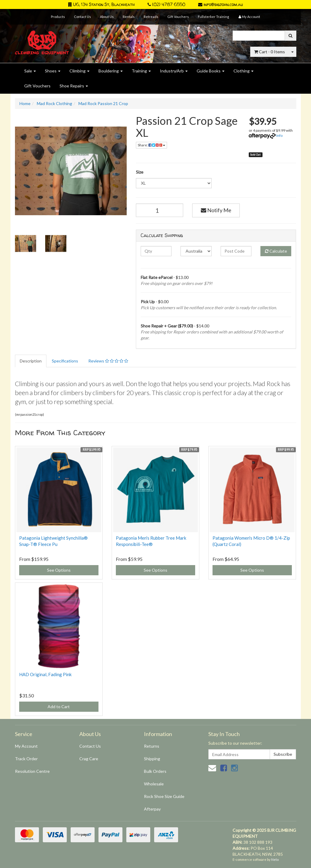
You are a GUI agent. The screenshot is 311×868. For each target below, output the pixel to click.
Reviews (108, 361)
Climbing (79, 71)
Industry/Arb (174, 71)
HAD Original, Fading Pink (45, 674)
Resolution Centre (32, 771)
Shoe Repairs (74, 86)
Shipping (152, 759)
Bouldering (111, 71)
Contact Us (82, 17)
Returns (152, 746)
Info (279, 135)
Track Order (26, 759)
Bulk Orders (155, 771)
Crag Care (89, 759)
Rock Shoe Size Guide (164, 796)
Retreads (151, 17)
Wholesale (154, 784)
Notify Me (216, 210)
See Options (59, 570)
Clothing (244, 71)
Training (141, 71)
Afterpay (152, 809)
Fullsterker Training (213, 17)
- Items (270, 52)
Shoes (53, 71)
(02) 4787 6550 (166, 4)
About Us (107, 17)
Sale (30, 71)
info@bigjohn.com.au (220, 4)
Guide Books (211, 71)
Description (31, 361)
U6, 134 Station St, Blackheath (101, 4)
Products (58, 17)
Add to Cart (59, 707)
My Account (26, 746)
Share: (151, 145)
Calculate (276, 251)
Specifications (65, 361)
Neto (275, 859)
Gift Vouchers (178, 17)
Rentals (129, 17)
